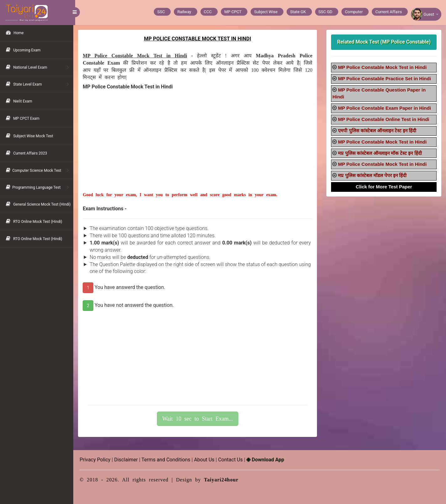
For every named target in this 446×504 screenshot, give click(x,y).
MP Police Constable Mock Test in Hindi (383, 67)
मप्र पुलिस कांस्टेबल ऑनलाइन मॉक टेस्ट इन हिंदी (380, 153)
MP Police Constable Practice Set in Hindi (385, 79)
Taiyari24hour (223, 480)
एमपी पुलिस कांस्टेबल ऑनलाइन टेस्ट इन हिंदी (378, 131)
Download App (267, 460)
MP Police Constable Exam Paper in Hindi (385, 108)
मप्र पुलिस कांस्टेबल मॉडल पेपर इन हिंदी (373, 175)
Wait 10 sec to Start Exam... (199, 419)
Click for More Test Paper (384, 187)
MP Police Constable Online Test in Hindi (384, 119)
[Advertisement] (199, 148)
